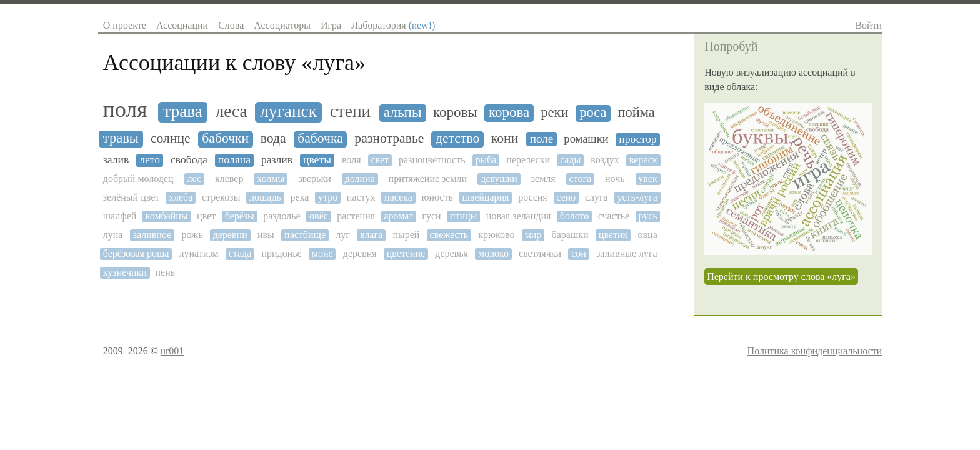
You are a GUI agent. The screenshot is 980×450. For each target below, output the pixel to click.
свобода (189, 160)
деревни (230, 235)
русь (647, 216)
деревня (360, 253)
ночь (615, 178)
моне (322, 253)
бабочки (225, 138)
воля (352, 160)
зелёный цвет (132, 197)
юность (437, 197)
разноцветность (432, 160)
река (300, 197)
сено (566, 197)
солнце (171, 138)
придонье (281, 253)
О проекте (125, 25)
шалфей (120, 216)
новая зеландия (519, 216)
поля (125, 110)
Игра (331, 25)
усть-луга (637, 197)
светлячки (540, 253)
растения (356, 216)
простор (637, 139)
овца (648, 235)
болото (574, 216)
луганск (288, 111)
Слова (231, 25)
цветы (317, 160)
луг (343, 235)
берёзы (240, 216)
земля (543, 178)
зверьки (315, 178)
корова (509, 112)
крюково (496, 235)
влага (371, 235)
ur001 (172, 351)
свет (380, 160)
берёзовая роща (136, 253)
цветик (613, 235)
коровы (455, 112)
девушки (499, 178)
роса (593, 112)
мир (533, 235)
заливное (152, 235)
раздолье (282, 216)
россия (533, 197)
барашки (570, 235)
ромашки (586, 139)
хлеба (181, 197)
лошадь (265, 197)
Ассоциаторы (282, 25)
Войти (868, 25)
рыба (486, 160)
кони (505, 138)
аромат (398, 216)
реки (554, 112)
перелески (528, 160)
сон (579, 253)
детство (457, 138)
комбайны (167, 216)
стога (581, 178)
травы (121, 138)
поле (542, 138)
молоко (493, 253)
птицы (463, 216)
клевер (229, 178)
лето (150, 160)
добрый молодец (138, 178)
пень (165, 272)
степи (350, 111)
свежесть (449, 235)
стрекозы (221, 197)
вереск (643, 160)
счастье (614, 216)
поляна (234, 160)
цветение (406, 253)
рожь (192, 235)
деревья (452, 253)
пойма (636, 112)
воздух (605, 160)
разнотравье (389, 138)
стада (240, 253)
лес (195, 178)
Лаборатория (393, 25)
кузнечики (125, 272)
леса (232, 111)
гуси (431, 216)
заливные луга (627, 253)
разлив (277, 160)
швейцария (485, 197)
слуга (597, 197)
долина (360, 178)
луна (113, 235)
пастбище (305, 235)
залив (116, 160)
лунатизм (199, 253)
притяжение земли (428, 178)
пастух (361, 197)
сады (570, 160)
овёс (319, 216)
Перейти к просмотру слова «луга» (781, 277)
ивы (266, 235)
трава (183, 111)
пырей (406, 235)
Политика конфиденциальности (815, 351)
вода (273, 138)
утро (328, 197)
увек (647, 178)
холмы (271, 178)
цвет (206, 216)
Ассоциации (182, 25)
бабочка (320, 138)
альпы (403, 112)
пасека (398, 197)
